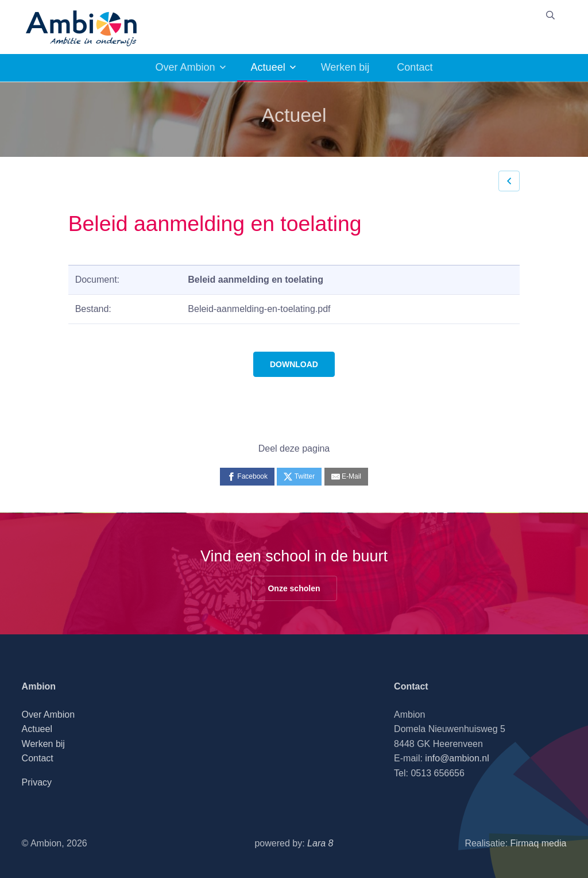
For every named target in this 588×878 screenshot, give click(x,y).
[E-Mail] (346, 477)
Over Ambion (185, 67)
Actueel (268, 67)
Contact (415, 67)
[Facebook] (247, 477)
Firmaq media (539, 843)
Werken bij (345, 67)
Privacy (37, 782)
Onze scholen (294, 588)
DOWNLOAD (294, 364)
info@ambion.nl (457, 758)
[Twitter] (299, 477)
